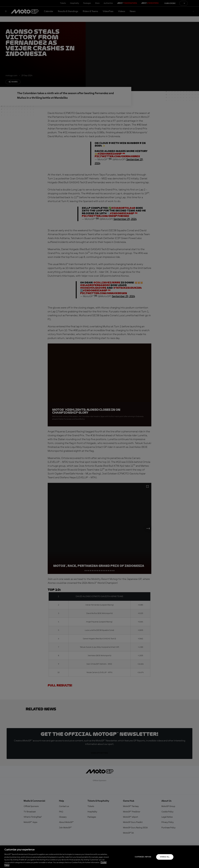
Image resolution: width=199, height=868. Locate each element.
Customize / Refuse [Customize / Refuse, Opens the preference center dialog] (143, 857)
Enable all (165, 857)
